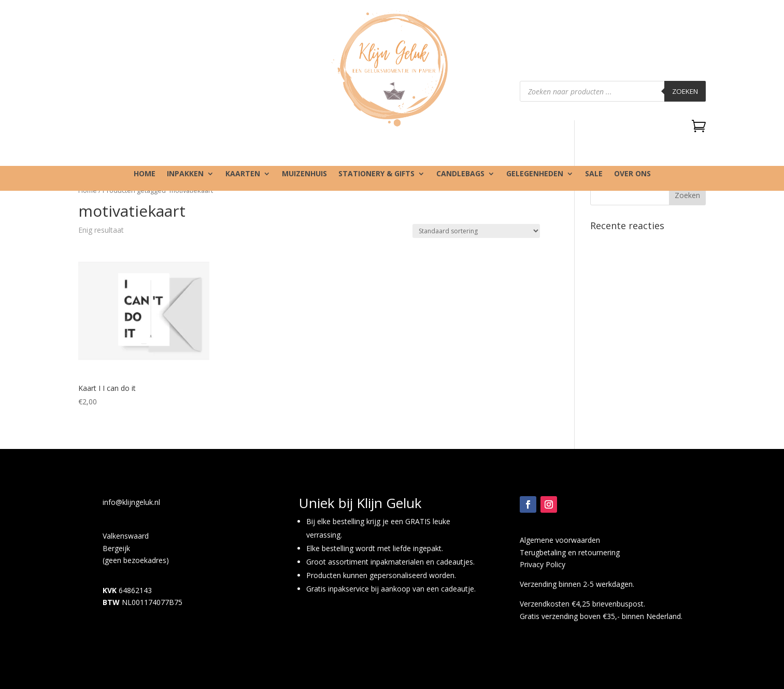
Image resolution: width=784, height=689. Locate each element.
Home (145, 174)
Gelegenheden (535, 174)
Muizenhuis (304, 174)
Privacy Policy (543, 564)
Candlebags (460, 174)
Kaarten (243, 174)
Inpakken (185, 174)
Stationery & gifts (376, 174)
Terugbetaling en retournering (570, 552)
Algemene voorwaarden (560, 540)
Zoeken (685, 91)
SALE (594, 174)
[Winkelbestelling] (476, 231)
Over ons (632, 174)
